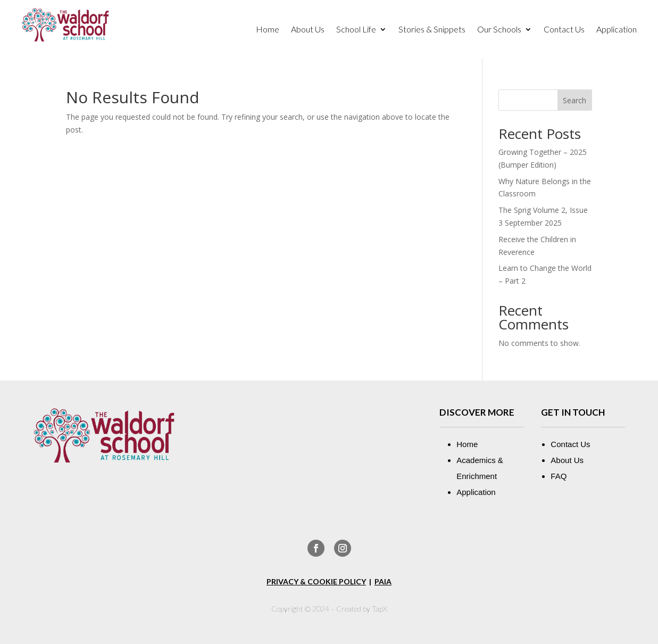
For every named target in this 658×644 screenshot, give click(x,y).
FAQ (559, 476)
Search (574, 100)
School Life (356, 30)
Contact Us (564, 30)
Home (268, 30)
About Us (308, 30)
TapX (380, 609)
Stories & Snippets (432, 30)
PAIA (383, 581)
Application (617, 30)
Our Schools (499, 30)
